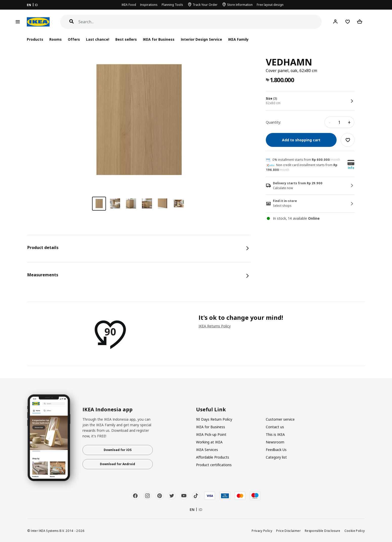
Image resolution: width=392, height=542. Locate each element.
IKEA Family (238, 39)
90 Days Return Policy (214, 419)
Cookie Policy (355, 531)
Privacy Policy (262, 531)
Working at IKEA (209, 442)
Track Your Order (205, 5)
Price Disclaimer (288, 531)
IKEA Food (129, 5)
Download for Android (117, 464)
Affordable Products (213, 457)
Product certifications (214, 465)
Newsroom (275, 442)
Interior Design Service (201, 39)
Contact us (275, 427)
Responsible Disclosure (323, 531)
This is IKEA (275, 434)
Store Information (240, 5)
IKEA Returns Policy (215, 326)
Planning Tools (172, 5)
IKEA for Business (159, 39)
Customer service (280, 419)
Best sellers (126, 39)
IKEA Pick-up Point (211, 434)
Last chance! (98, 39)
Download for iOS (118, 450)
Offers (74, 39)
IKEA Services (207, 450)
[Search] (200, 22)
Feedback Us (276, 450)
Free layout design (270, 5)
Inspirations (149, 5)
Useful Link (211, 410)
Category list (276, 457)
